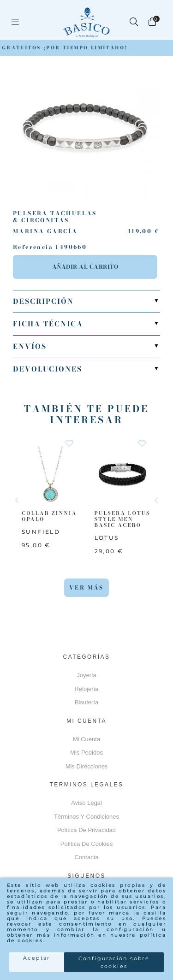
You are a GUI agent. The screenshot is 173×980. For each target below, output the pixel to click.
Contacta (86, 857)
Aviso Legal (86, 803)
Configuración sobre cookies (114, 962)
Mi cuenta (86, 739)
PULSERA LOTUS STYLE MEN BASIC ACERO (122, 519)
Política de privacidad (86, 830)
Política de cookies (86, 844)
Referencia (33, 247)
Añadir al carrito (85, 267)
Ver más (86, 587)
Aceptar (37, 958)
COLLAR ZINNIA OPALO (49, 516)
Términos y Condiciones (86, 817)
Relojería (86, 689)
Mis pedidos (86, 753)
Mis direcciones (87, 766)
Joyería (86, 675)
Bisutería (86, 702)
